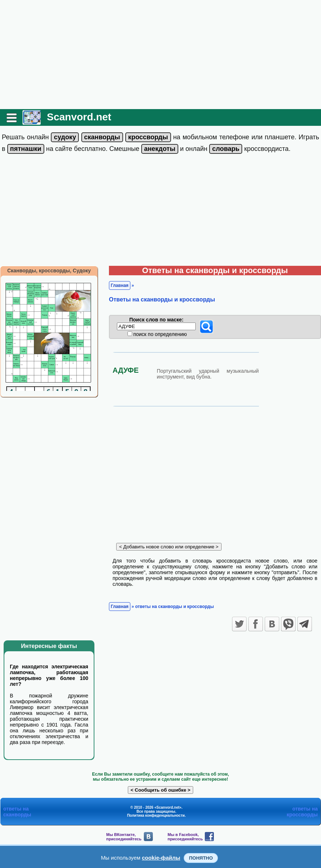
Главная (120, 285)
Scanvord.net (79, 117)
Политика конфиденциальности (156, 815)
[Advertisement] (160, 55)
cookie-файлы (161, 858)
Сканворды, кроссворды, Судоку (49, 271)
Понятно (201, 858)
